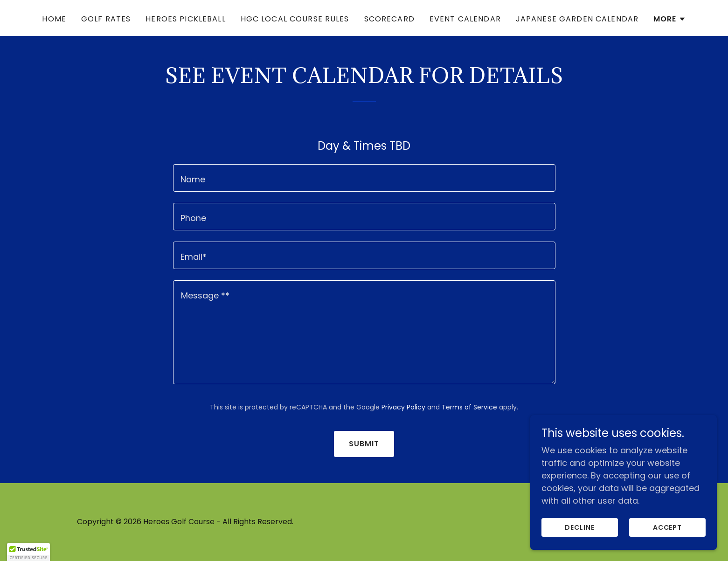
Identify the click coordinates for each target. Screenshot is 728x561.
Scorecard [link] (389, 19)
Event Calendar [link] (465, 19)
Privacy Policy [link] (403, 407)
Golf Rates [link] (106, 19)
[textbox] (364, 178)
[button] (670, 19)
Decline (580, 527)
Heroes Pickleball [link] (185, 19)
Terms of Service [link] (469, 407)
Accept (668, 527)
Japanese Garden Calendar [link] (577, 19)
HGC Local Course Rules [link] (295, 19)
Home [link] (54, 19)
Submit (364, 444)
